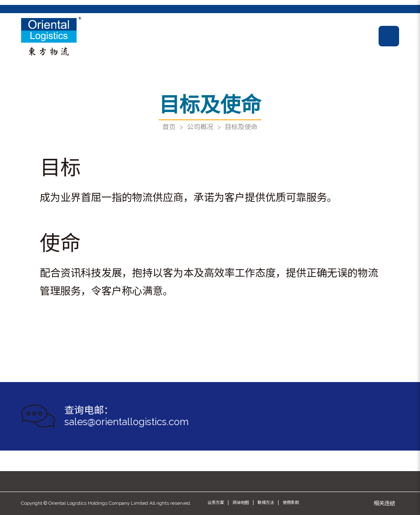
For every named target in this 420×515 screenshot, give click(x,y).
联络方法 (266, 502)
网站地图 (241, 502)
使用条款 (291, 502)
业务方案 (216, 502)
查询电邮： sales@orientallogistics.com (127, 416)
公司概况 (200, 127)
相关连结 (384, 503)
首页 (169, 127)
